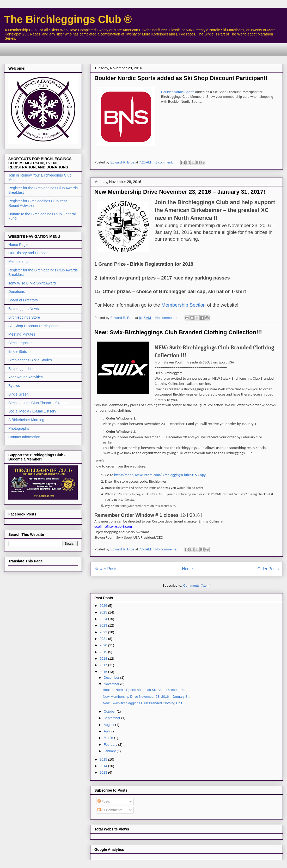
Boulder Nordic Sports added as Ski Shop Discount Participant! (181, 78)
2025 (104, 612)
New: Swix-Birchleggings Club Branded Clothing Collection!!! (178, 332)
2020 (104, 645)
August (109, 725)
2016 (104, 672)
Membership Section (184, 305)
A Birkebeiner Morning (26, 420)
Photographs (19, 428)
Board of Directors (23, 300)
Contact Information (24, 437)
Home (187, 569)
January (110, 751)
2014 (104, 766)
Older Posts (268, 569)
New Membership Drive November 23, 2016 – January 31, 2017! (180, 192)
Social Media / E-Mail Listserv (32, 411)
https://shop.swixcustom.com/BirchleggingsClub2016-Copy (160, 475)
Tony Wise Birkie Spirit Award (32, 283)
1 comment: (165, 162)
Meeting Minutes (22, 334)
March (109, 738)
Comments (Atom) (197, 585)
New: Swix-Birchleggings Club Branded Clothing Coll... (144, 703)
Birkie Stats (18, 351)
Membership (18, 262)
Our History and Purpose (28, 253)
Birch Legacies (20, 343)
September (112, 718)
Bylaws (14, 386)
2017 (104, 665)
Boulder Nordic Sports (178, 92)
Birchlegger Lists (22, 369)
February (111, 745)
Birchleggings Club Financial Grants (37, 403)
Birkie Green (19, 394)
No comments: (167, 318)
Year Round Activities (26, 377)
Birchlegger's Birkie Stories (30, 360)
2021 (104, 639)
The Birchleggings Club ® (68, 19)
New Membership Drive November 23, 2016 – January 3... (146, 697)
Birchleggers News (24, 309)
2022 (104, 632)
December (112, 678)
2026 (104, 606)
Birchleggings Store (24, 317)
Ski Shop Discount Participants (33, 326)
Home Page (18, 245)
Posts (104, 801)
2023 (104, 625)
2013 (104, 772)
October (110, 711)
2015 (104, 759)
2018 (104, 658)
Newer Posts (106, 569)
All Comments (110, 810)
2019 (104, 652)
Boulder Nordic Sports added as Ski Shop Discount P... (144, 690)
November (112, 684)
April (108, 731)
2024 (104, 619)
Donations (17, 292)
